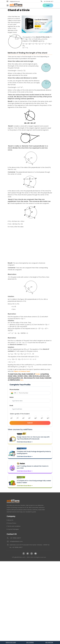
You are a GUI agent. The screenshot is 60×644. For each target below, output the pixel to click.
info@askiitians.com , (19, 557)
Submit (30, 423)
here (22, 380)
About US (10, 520)
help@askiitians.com (13, 1)
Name (12, 397)
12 (48, 418)
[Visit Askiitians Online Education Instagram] (32, 554)
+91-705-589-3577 (47, 1)
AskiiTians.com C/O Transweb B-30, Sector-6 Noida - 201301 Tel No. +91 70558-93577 (28, 546)
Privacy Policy (11, 523)
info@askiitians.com (15, 541)
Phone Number (14, 390)
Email (11, 406)
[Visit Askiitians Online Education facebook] (24, 554)
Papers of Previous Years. (22, 371)
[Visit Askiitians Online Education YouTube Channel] (36, 554)
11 (42, 418)
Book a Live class (11, 642)
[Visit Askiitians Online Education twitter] (28, 554)
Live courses (30, 642)
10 (36, 418)
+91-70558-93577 (14, 538)
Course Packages (13, 529)
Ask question (49, 642)
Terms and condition (14, 526)
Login (48, 5)
